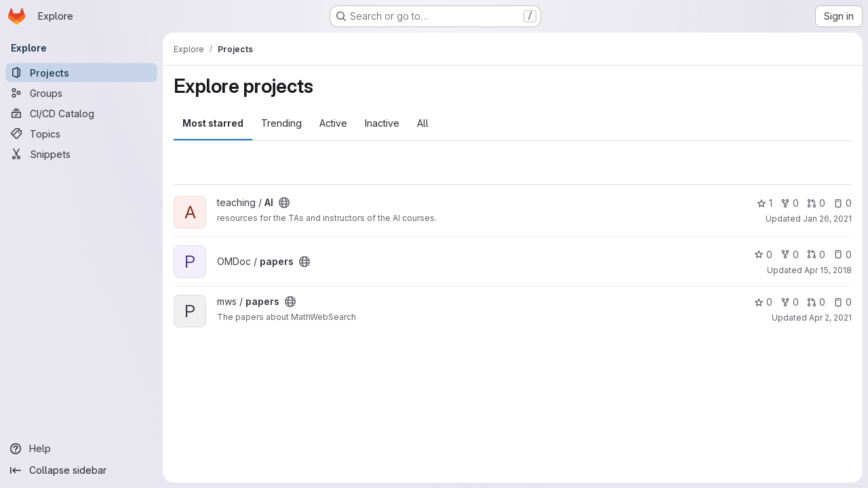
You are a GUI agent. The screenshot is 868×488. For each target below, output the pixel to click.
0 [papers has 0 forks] (790, 255)
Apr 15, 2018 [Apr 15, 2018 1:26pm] (828, 270)
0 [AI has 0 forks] (790, 203)
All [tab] (423, 123)
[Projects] (81, 73)
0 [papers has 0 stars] (763, 255)
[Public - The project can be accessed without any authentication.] (284, 203)
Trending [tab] (281, 123)
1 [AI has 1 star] (765, 203)
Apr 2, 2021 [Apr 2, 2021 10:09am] (830, 318)
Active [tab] (333, 123)
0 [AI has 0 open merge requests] (816, 203)
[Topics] (81, 134)
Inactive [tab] (382, 123)
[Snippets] (81, 154)
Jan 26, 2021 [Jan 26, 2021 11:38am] (827, 219)
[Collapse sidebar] (81, 470)
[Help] (81, 449)
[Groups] (81, 93)
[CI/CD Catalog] (81, 113)
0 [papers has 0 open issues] (843, 255)
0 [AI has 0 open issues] (843, 203)
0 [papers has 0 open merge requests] (816, 255)
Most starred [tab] (213, 123)
